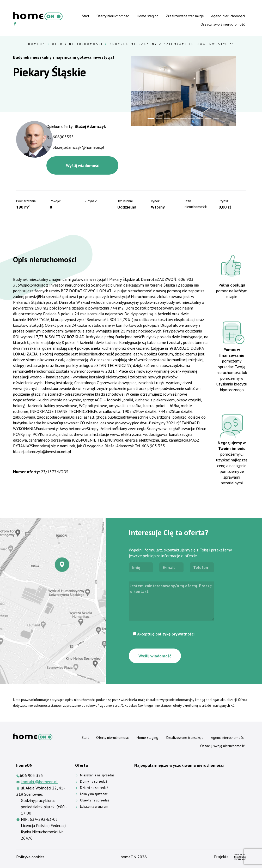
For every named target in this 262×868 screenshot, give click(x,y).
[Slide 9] (216, 119)
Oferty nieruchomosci (113, 16)
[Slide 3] (167, 119)
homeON (129, 857)
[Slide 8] (208, 119)
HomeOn (37, 44)
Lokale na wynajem (94, 807)
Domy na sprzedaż (94, 781)
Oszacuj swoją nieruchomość (223, 24)
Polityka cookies (30, 857)
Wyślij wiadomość (82, 165)
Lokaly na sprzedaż (94, 794)
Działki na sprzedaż (94, 788)
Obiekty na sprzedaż (95, 800)
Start (86, 16)
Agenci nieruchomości (228, 16)
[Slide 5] (183, 119)
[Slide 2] (159, 119)
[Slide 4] (175, 119)
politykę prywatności (175, 634)
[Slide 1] (151, 119)
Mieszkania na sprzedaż (97, 775)
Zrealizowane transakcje (185, 16)
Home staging (148, 16)
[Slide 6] (191, 119)
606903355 (63, 137)
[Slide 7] (200, 119)
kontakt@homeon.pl (39, 782)
